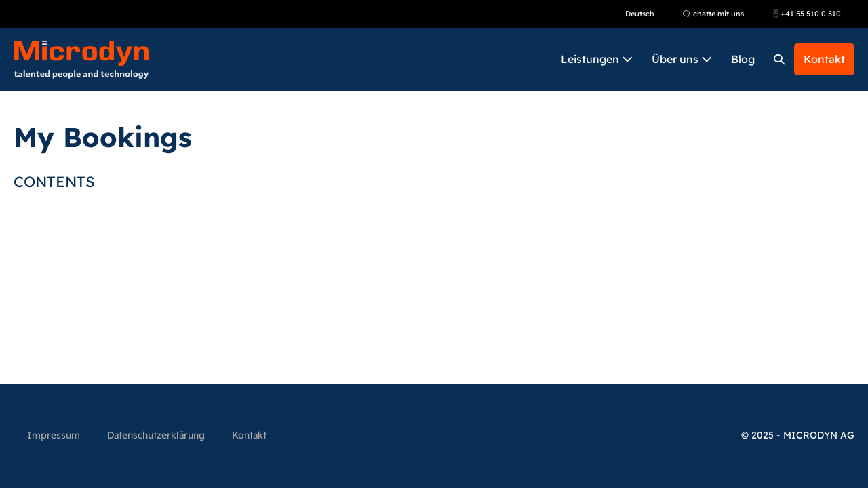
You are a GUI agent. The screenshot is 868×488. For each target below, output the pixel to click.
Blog (743, 59)
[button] (779, 59)
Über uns (682, 59)
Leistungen (597, 59)
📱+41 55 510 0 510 (806, 14)
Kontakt (824, 59)
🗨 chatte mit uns (713, 14)
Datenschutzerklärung (156, 435)
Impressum (54, 435)
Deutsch (640, 14)
